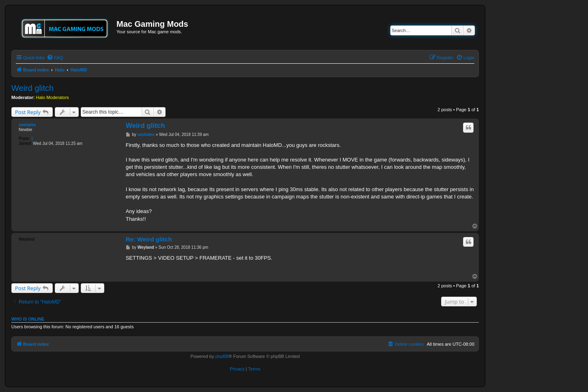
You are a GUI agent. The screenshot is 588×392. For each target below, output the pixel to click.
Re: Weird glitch (149, 239)
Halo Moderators (53, 97)
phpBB (222, 356)
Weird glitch (32, 88)
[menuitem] (55, 58)
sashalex (27, 125)
